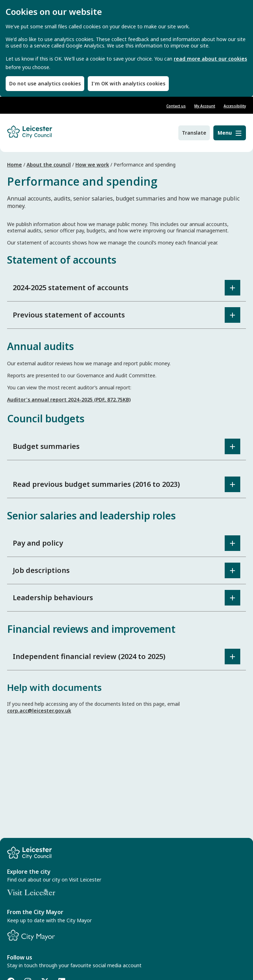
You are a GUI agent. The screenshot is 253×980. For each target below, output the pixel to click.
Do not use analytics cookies (45, 83)
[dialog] (126, 48)
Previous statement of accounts (69, 315)
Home (15, 165)
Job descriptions (41, 570)
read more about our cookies (210, 59)
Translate (194, 133)
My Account (205, 106)
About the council (49, 165)
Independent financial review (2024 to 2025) (89, 656)
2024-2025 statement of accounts (71, 288)
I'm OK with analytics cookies (128, 83)
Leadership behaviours (53, 598)
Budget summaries (46, 446)
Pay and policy (38, 543)
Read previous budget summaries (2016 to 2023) (96, 484)
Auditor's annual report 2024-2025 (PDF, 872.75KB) (69, 399)
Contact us (176, 106)
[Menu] (230, 133)
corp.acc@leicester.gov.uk (39, 711)
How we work (92, 165)
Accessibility (235, 106)
